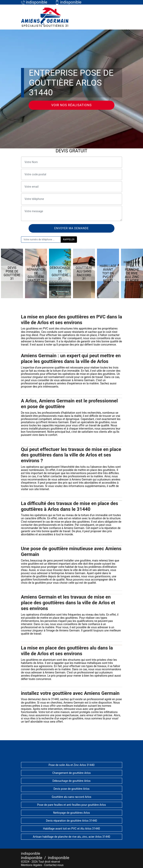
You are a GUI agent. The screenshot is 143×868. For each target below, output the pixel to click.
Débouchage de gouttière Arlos (72, 781)
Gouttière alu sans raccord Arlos (71, 797)
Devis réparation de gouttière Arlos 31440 (71, 821)
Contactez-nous (54, 865)
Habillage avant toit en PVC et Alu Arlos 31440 (71, 829)
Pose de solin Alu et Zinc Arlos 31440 (72, 765)
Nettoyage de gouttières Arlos (71, 813)
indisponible (32, 858)
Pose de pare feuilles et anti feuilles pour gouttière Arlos (71, 805)
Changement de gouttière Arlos (71, 773)
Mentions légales (32, 865)
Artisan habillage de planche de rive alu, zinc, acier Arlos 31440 (72, 837)
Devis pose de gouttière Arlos (72, 789)
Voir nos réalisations (71, 105)
